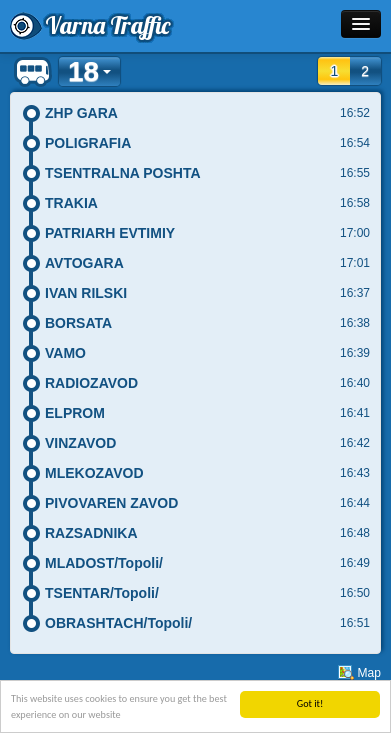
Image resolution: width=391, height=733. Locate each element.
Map (369, 673)
